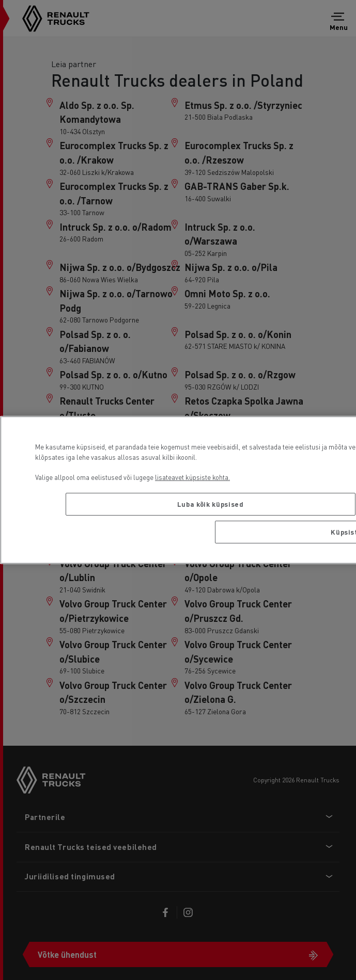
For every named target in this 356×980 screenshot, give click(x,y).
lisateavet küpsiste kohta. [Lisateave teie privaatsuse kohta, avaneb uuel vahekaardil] (192, 477)
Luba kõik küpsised (211, 504)
